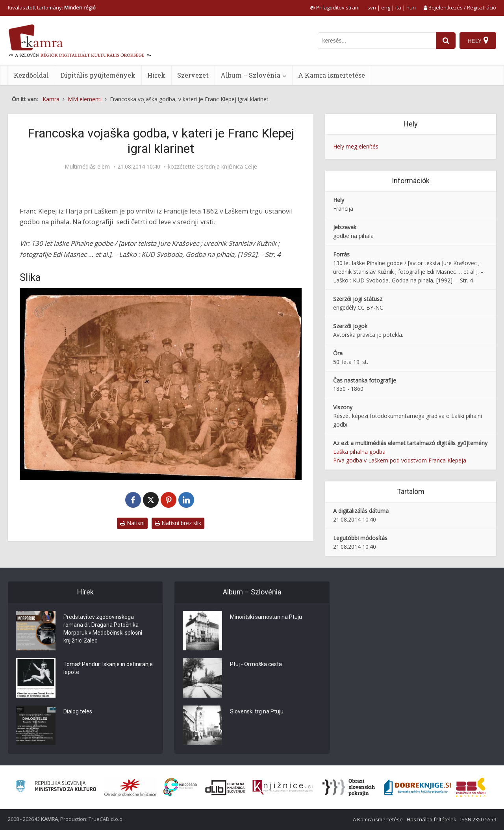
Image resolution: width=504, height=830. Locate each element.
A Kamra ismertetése (332, 75)
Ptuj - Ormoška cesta (256, 664)
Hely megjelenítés (356, 146)
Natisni (132, 523)
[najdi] (446, 41)
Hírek (156, 75)
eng (386, 7)
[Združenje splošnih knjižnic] (471, 787)
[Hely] (478, 41)
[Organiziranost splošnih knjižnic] (130, 787)
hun (411, 7)
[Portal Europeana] (180, 787)
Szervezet (193, 75)
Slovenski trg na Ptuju (257, 711)
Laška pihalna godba (359, 452)
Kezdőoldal (31, 75)
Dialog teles (78, 711)
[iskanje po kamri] (377, 41)
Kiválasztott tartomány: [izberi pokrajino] (52, 7)
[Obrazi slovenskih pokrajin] (349, 787)
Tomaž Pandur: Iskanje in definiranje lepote (108, 668)
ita (398, 7)
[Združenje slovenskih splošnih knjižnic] (283, 787)
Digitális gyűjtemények (98, 75)
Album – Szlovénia (250, 75)
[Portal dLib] (225, 787)
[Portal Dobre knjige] (417, 787)
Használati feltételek (432, 819)
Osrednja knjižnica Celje (227, 167)
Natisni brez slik (178, 523)
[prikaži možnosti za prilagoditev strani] (335, 7)
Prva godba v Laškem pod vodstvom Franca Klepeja (400, 460)
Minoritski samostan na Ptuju (266, 617)
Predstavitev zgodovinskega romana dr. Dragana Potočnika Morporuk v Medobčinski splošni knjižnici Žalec (103, 629)
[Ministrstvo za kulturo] (56, 787)
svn (372, 7)
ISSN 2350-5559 (478, 819)
